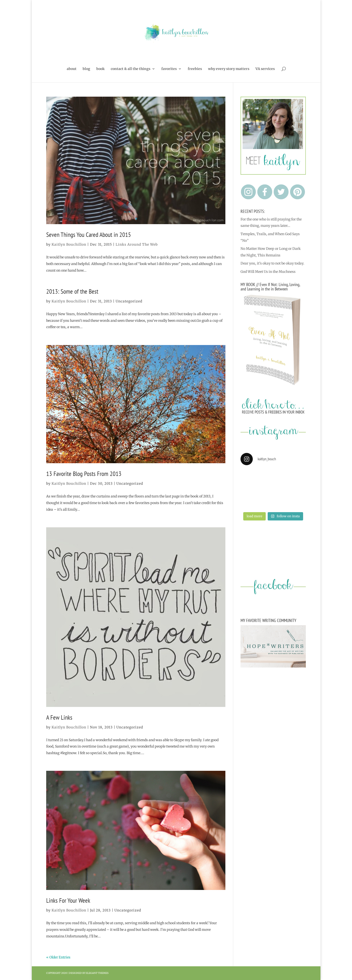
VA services (265, 69)
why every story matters (229, 69)
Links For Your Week (68, 900)
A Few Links (59, 717)
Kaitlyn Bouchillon (69, 244)
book (100, 69)
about (72, 69)
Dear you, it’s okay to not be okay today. (272, 263)
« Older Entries (58, 957)
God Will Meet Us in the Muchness (268, 272)
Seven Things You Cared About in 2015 (89, 235)
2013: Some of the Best (72, 291)
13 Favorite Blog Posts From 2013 (84, 474)
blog (86, 69)
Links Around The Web (137, 244)
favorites (169, 69)
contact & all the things (131, 69)
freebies (195, 69)
